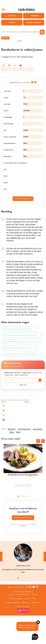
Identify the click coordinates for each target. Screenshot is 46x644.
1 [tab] (18, 521)
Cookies (35, 619)
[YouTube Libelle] (34, 611)
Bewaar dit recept (10, 69)
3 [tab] (23, 521)
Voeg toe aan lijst (23, 223)
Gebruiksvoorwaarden (23, 619)
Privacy (11, 619)
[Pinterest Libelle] (37, 611)
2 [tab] (21, 521)
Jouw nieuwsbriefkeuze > (23, 542)
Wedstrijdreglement (13, 627)
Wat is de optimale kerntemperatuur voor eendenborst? (22, 366)
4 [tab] (25, 521)
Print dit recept (27, 69)
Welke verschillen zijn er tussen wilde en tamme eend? (22, 360)
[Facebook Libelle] (27, 611)
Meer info (23, 409)
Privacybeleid (23, 550)
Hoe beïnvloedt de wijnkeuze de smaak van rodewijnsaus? (22, 379)
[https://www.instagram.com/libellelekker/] (30, 611)
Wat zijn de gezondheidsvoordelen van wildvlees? (20, 372)
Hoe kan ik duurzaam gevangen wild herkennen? (20, 353)
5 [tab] (28, 521)
